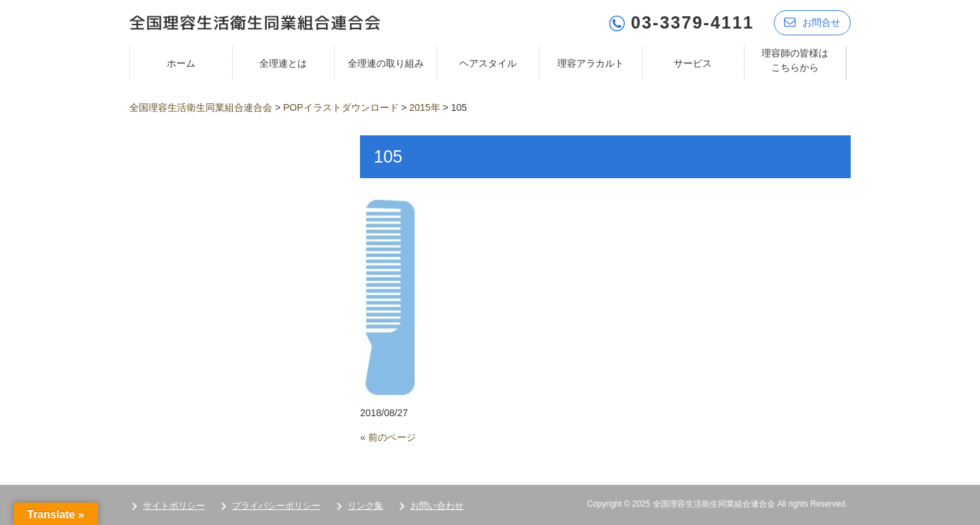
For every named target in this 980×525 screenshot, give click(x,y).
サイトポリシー (174, 506)
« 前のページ (388, 437)
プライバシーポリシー (276, 506)
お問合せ (812, 22)
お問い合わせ (437, 506)
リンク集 (365, 506)
